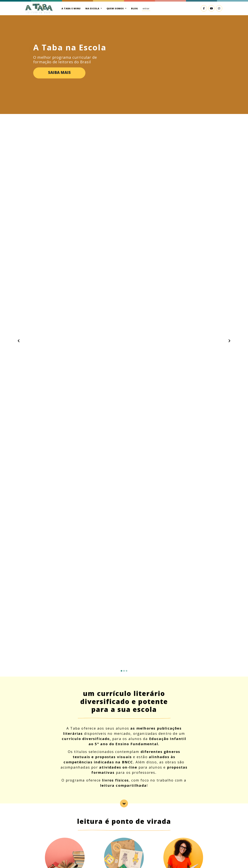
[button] (19, 341)
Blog (135, 8)
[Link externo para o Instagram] (219, 8)
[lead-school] (124, 803)
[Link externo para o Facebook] (204, 8)
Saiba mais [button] (59, 72)
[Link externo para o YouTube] (211, 8)
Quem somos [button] (116, 8)
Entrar (146, 8)
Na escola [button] (93, 8)
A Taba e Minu (71, 8)
